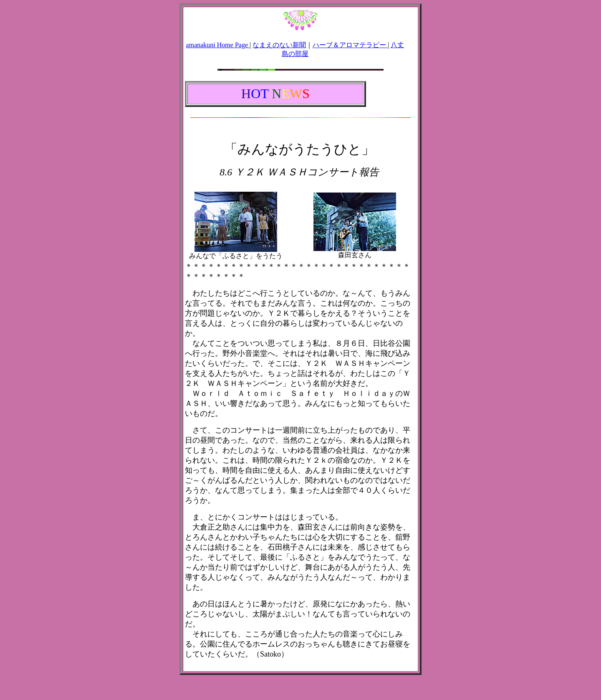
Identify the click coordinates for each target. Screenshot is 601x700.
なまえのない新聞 (279, 45)
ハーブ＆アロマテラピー (350, 45)
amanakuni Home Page (218, 45)
